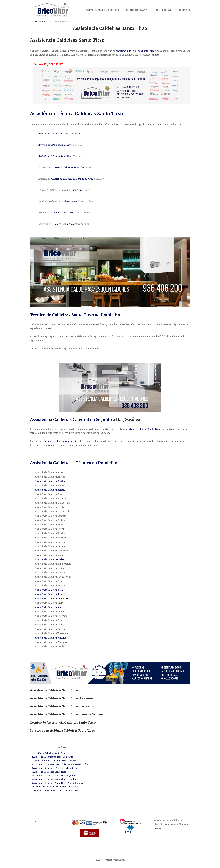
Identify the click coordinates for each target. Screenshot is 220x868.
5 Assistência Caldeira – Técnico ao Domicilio (54, 768)
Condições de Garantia (138, 10)
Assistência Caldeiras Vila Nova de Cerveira (60, 134)
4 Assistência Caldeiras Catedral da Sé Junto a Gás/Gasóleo (60, 764)
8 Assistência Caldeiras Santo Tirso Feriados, (54, 779)
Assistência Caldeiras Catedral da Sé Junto (72, 179)
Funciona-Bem (38, 21)
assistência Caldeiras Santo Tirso (143, 429)
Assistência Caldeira (50, 463)
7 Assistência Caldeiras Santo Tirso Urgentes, (54, 776)
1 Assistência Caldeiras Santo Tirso (49, 753)
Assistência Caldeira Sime (49, 607)
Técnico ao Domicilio (97, 463)
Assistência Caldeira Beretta (50, 490)
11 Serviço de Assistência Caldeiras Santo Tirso (55, 791)
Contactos (184, 10)
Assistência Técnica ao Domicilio (103, 10)
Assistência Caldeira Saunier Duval (54, 599)
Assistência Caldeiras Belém (50, 559)
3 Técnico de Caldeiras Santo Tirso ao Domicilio (55, 761)
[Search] (64, 820)
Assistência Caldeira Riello (49, 590)
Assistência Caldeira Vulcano (50, 638)
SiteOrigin (120, 860)
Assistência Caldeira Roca (49, 594)
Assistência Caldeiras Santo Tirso (55, 145)
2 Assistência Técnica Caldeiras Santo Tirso (53, 757)
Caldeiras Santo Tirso (72, 190)
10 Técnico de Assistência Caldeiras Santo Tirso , (55, 787)
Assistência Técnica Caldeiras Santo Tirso (76, 114)
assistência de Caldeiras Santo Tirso (135, 51)
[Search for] (49, 821)
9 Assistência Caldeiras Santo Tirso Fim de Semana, (57, 783)
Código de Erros (164, 10)
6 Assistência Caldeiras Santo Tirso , (49, 772)
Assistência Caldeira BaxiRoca (51, 481)
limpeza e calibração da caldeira (61, 441)
